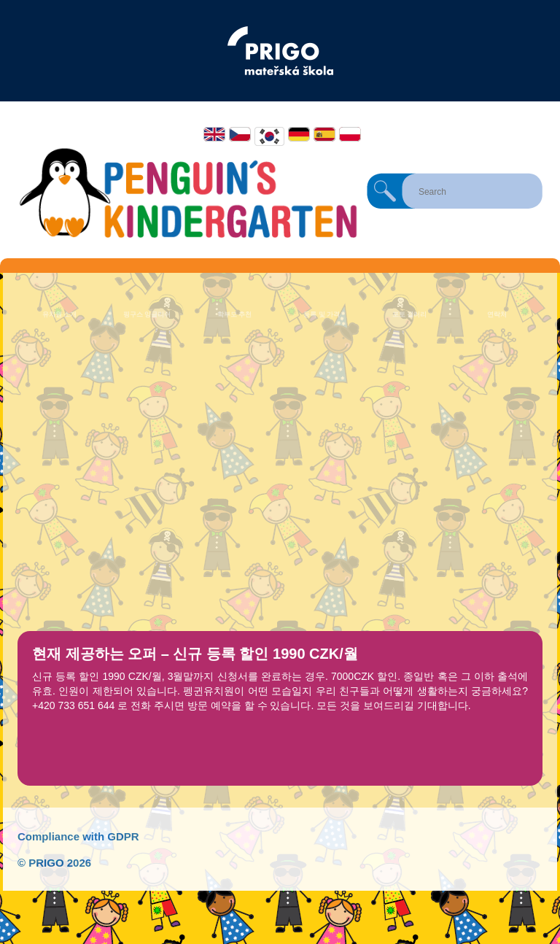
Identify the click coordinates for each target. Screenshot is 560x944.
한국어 (269, 136)
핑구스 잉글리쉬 (147, 314)
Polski (350, 134)
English (214, 134)
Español (324, 134)
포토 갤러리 (410, 314)
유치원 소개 (60, 314)
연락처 (497, 314)
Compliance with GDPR (78, 836)
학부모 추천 (235, 314)
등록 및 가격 (322, 314)
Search (385, 191)
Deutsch (299, 134)
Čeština (240, 134)
